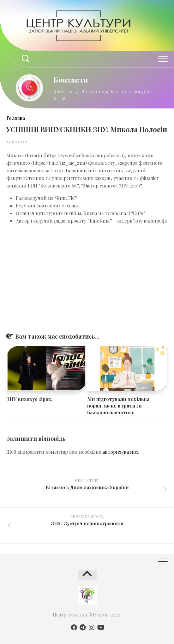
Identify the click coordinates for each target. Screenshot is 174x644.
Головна (16, 118)
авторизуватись (121, 452)
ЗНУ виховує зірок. (29, 399)
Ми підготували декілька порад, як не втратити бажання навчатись (118, 406)
